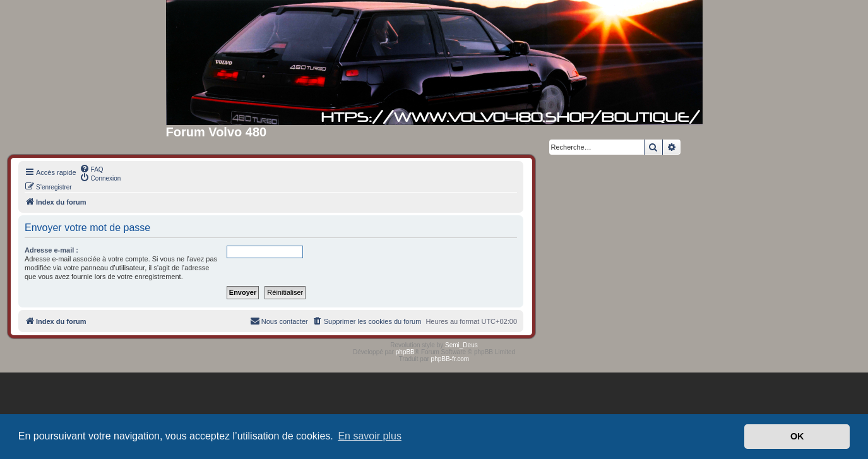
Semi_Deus (461, 345)
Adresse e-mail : (51, 250)
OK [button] (797, 436)
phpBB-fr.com (450, 359)
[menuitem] (92, 169)
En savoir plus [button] (370, 436)
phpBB (405, 352)
